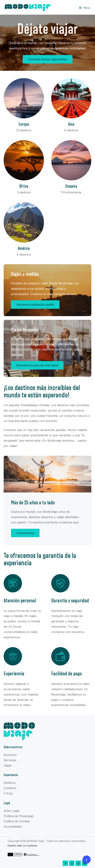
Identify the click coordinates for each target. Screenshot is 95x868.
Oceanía (71, 186)
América (24, 249)
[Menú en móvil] (85, 8)
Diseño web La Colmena (22, 846)
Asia (71, 124)
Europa (24, 124)
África (24, 186)
